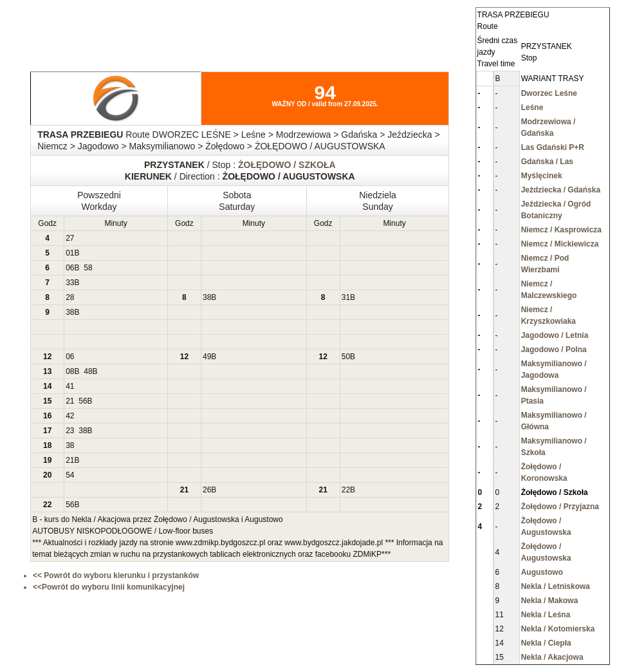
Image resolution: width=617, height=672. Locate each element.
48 (88, 371)
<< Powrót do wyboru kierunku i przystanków (116, 575)
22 (346, 490)
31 (346, 297)
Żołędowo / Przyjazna (560, 507)
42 (70, 416)
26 (207, 490)
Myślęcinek (542, 176)
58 (88, 268)
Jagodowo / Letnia (555, 335)
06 (70, 268)
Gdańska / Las (547, 162)
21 (70, 401)
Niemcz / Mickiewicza (560, 244)
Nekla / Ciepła (546, 643)
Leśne (532, 107)
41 (70, 386)
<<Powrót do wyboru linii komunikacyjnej (109, 587)
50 (346, 357)
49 (207, 357)
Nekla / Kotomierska (558, 629)
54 (70, 475)
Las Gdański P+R (553, 147)
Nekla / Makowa (550, 601)
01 (70, 253)
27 (70, 238)
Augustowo (542, 572)
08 (70, 371)
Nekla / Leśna (546, 615)
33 (70, 283)
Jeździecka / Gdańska (561, 190)
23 (70, 431)
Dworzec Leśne (549, 93)
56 (83, 401)
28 (70, 297)
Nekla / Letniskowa (556, 586)
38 (207, 297)
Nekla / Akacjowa (552, 657)
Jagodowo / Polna (554, 350)
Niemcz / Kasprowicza (561, 230)
